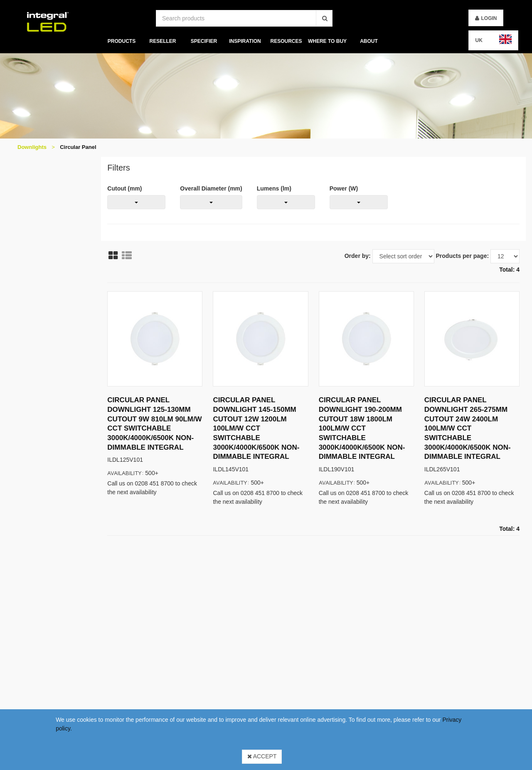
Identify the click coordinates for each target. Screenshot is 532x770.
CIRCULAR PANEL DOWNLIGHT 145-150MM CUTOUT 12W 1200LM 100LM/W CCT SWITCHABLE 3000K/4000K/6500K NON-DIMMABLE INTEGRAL (256, 428)
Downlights (32, 147)
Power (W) (344, 188)
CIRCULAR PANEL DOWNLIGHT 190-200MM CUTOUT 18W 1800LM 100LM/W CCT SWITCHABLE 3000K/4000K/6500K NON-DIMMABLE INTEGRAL (362, 428)
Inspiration (245, 41)
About (369, 41)
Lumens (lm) (274, 188)
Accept (262, 756)
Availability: (126, 473)
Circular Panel (78, 147)
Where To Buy (327, 41)
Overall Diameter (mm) (211, 188)
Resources (286, 41)
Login (489, 18)
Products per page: (463, 256)
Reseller (163, 41)
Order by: (358, 256)
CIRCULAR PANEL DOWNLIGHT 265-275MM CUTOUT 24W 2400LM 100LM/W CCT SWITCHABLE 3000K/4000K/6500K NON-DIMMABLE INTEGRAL (468, 428)
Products (121, 41)
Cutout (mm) (124, 188)
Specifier (204, 41)
